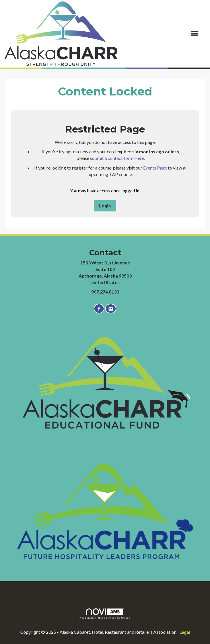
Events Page (155, 168)
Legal (185, 632)
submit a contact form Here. (118, 158)
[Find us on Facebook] (99, 309)
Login (105, 206)
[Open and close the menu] (161, 33)
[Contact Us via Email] (111, 309)
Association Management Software (105, 614)
